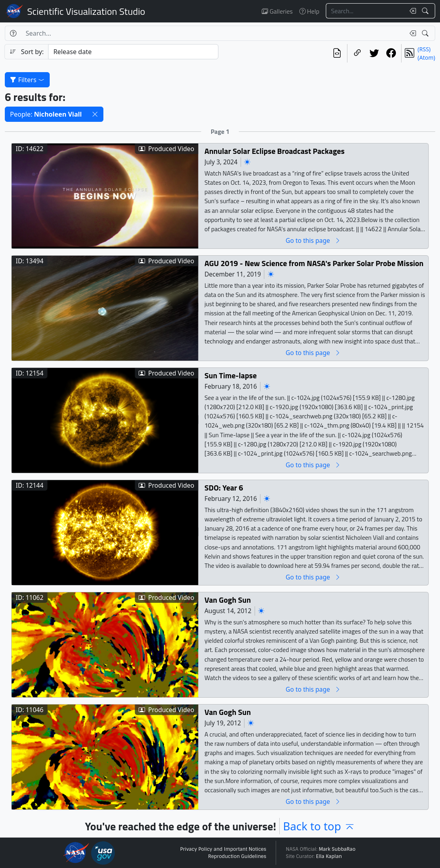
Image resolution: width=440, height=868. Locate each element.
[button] (95, 114)
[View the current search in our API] (337, 53)
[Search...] (365, 11)
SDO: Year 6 (224, 488)
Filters (27, 80)
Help (309, 11)
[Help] (13, 33)
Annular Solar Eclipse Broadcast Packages (274, 151)
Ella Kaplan (329, 856)
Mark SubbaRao (337, 849)
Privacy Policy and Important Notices (223, 849)
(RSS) (424, 49)
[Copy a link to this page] (357, 53)
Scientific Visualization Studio (86, 11)
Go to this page (313, 241)
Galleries (277, 11)
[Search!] (426, 11)
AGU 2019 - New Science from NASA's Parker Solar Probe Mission (314, 263)
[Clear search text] (411, 11)
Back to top (319, 826)
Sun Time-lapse (230, 376)
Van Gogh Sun (228, 600)
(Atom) (426, 58)
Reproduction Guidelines (237, 856)
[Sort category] (133, 52)
